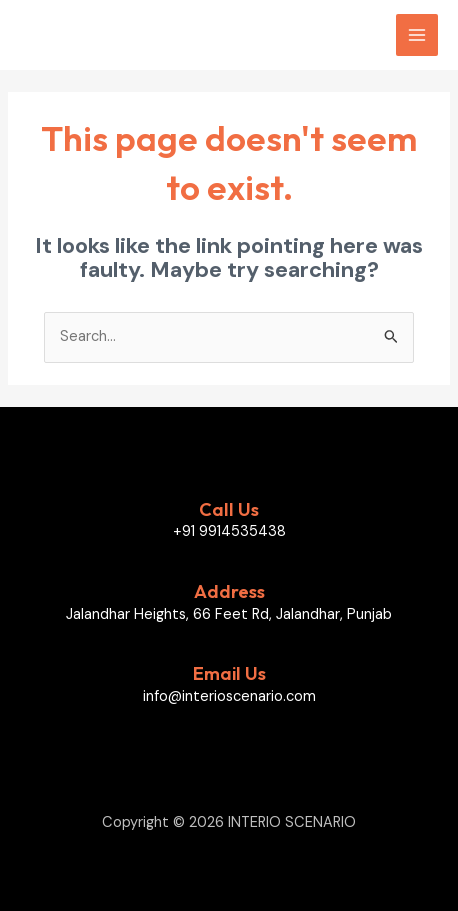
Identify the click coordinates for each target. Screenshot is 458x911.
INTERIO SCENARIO (123, 35)
